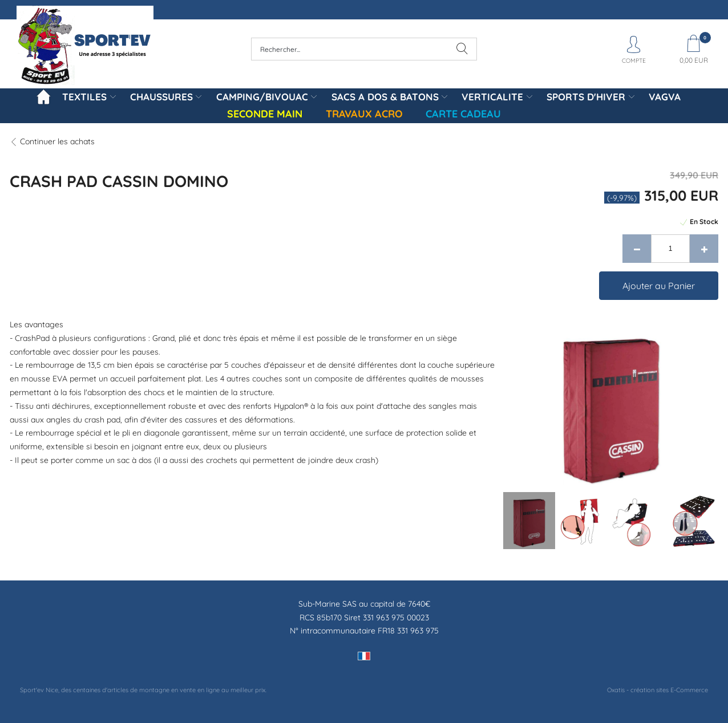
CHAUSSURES (161, 97)
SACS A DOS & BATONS (385, 97)
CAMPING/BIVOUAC (262, 97)
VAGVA (665, 97)
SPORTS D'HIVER (586, 97)
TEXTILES (84, 97)
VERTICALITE (492, 97)
